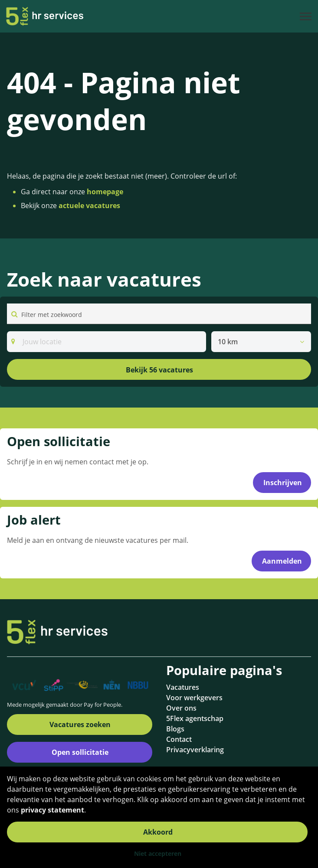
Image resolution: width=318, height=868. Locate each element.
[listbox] (261, 342)
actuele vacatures (89, 206)
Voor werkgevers (194, 698)
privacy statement (52, 810)
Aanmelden (282, 561)
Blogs (175, 729)
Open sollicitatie (80, 752)
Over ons (181, 708)
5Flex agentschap (195, 718)
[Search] (107, 342)
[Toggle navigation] (306, 16)
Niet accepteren (158, 853)
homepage (105, 192)
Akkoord (158, 832)
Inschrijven (283, 483)
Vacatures (183, 687)
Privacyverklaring (195, 750)
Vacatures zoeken (80, 724)
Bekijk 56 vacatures (159, 370)
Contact (179, 739)
